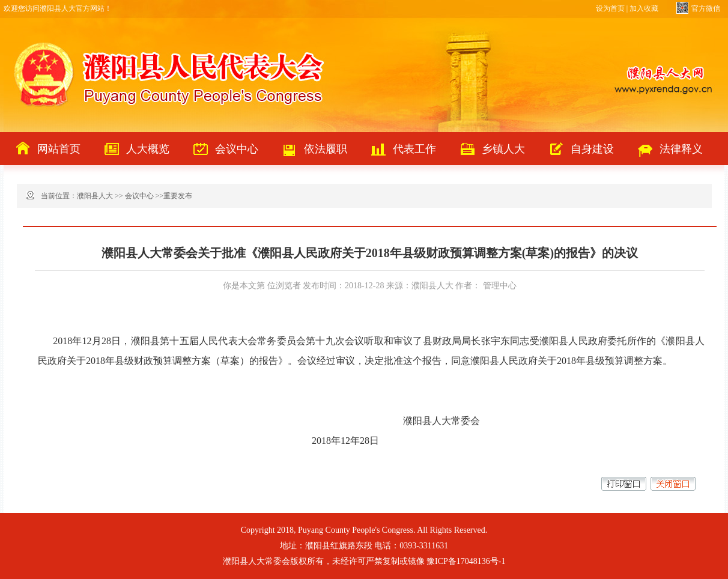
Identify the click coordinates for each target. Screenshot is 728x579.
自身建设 (592, 149)
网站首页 (59, 149)
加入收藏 (644, 8)
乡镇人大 (503, 149)
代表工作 (414, 149)
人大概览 (148, 149)
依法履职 (326, 149)
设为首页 (610, 8)
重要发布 (178, 196)
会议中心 (237, 149)
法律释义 (681, 149)
